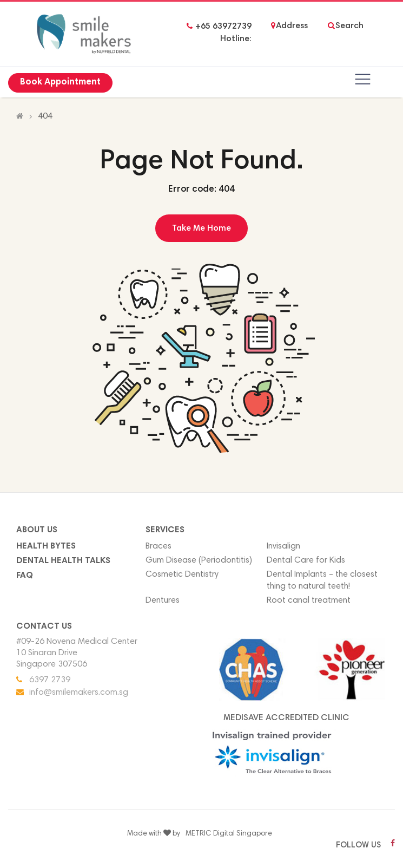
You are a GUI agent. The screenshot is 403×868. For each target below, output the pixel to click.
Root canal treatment (309, 601)
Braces (158, 546)
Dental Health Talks (63, 561)
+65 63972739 (223, 27)
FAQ (25, 576)
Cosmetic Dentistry (182, 575)
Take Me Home (202, 229)
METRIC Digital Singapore (229, 834)
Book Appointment (61, 83)
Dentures (163, 601)
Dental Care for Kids (306, 560)
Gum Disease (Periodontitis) (199, 560)
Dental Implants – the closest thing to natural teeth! (322, 581)
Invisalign (283, 546)
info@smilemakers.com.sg (79, 693)
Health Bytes (46, 546)
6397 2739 (50, 680)
